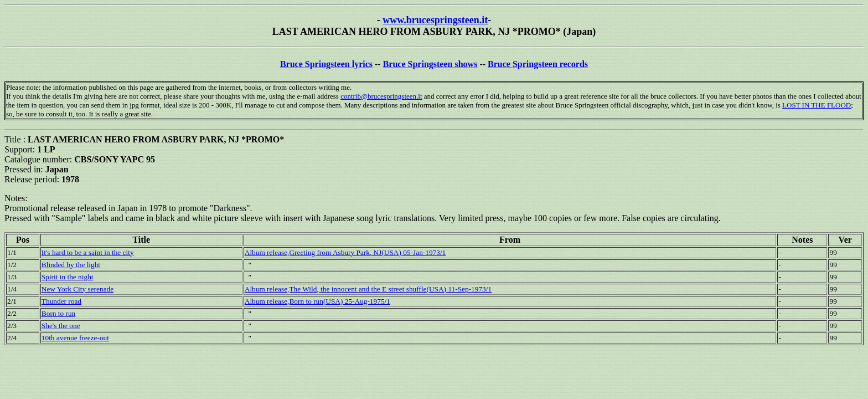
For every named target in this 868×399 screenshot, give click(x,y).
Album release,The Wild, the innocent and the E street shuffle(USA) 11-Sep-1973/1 (368, 289)
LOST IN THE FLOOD (817, 105)
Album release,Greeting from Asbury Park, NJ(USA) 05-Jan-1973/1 (345, 252)
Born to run (58, 313)
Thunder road (61, 301)
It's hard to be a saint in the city (88, 252)
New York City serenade (77, 289)
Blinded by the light (71, 265)
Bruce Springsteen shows (430, 64)
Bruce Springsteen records (538, 64)
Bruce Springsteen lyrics (326, 64)
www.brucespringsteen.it (435, 20)
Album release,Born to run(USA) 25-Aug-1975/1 (317, 301)
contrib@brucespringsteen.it (381, 96)
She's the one (61, 326)
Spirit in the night (68, 277)
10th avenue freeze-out (75, 338)
